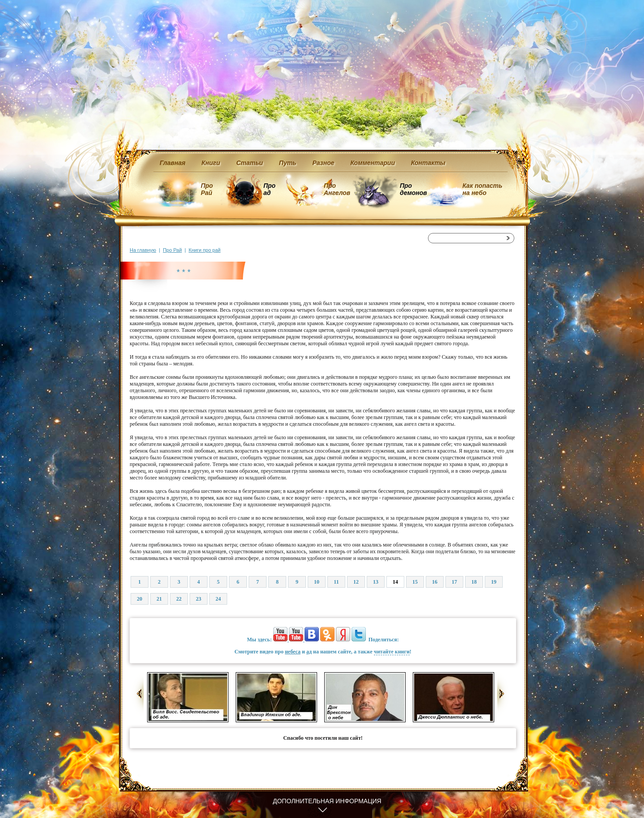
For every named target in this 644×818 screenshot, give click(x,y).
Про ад (269, 189)
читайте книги (392, 652)
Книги (211, 163)
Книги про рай (205, 250)
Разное (323, 163)
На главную (143, 250)
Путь (288, 163)
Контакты (428, 163)
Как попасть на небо (482, 189)
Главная (173, 163)
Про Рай (207, 189)
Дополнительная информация (327, 801)
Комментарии (373, 163)
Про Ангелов (337, 189)
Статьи (250, 163)
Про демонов (413, 189)
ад (309, 652)
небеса (293, 652)
